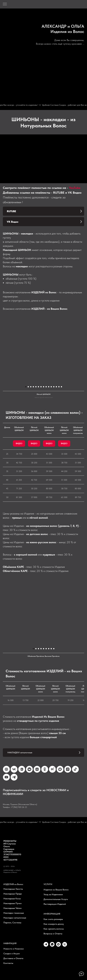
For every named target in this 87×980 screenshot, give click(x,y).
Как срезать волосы (54, 929)
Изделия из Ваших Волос (56, 890)
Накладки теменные (14, 913)
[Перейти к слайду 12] (54, 387)
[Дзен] (37, 769)
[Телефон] (65, 946)
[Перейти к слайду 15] (61, 387)
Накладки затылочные (15, 918)
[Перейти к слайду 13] (56, 387)
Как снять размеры (53, 919)
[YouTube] (6, 777)
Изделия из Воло (66, 31)
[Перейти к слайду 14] (59, 387)
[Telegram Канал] (14, 777)
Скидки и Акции (12, 953)
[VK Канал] (29, 769)
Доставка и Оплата (13, 958)
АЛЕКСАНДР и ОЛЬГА (63, 26)
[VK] (14, 769)
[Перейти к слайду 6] (38, 387)
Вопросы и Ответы (53, 934)
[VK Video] (22, 769)
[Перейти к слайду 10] (49, 387)
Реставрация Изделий (55, 904)
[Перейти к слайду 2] (28, 387)
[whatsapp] (52, 946)
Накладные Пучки (12, 903)
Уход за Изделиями (53, 894)
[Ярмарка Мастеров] (6, 769)
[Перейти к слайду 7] (41, 387)
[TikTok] (75, 769)
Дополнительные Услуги (56, 899)
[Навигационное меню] (5, 4)
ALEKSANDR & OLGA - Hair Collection (67, 22)
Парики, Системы (12, 923)
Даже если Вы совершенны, (69, 40)
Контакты (8, 963)
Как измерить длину (54, 924)
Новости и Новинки (14, 949)
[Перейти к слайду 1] (26, 387)
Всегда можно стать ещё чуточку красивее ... (60, 44)
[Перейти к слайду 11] (51, 387)
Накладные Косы (12, 899)
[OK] (45, 769)
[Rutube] (52, 769)
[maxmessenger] (58, 946)
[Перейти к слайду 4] (33, 387)
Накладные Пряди (13, 894)
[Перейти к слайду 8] (44, 387)
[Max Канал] (60, 769)
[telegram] (46, 946)
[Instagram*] (68, 769)
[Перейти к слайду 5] (36, 387)
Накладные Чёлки (12, 908)
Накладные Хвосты (13, 889)
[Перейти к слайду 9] (46, 387)
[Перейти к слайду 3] (31, 387)
